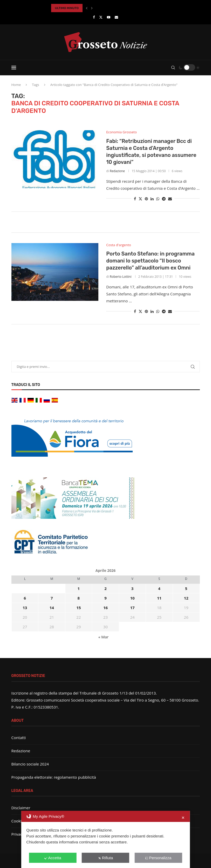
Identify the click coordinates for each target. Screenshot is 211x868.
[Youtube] (109, 17)
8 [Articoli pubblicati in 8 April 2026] (79, 598)
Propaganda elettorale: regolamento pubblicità (54, 777)
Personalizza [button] (158, 858)
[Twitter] (101, 17)
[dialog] (105, 839)
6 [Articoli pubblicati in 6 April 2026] (25, 598)
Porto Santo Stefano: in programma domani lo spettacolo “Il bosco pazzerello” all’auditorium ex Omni (150, 261)
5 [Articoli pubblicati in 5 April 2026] (186, 588)
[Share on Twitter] (140, 199)
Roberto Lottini (121, 277)
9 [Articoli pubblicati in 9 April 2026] (105, 598)
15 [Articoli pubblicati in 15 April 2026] (79, 608)
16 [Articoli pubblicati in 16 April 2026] (105, 608)
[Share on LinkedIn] (152, 199)
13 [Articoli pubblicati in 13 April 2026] (25, 608)
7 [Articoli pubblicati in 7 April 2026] (52, 598)
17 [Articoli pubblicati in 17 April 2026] (132, 608)
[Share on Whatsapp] (158, 199)
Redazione (117, 171)
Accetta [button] (53, 858)
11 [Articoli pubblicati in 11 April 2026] (159, 598)
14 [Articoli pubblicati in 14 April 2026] (52, 608)
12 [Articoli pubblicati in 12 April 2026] (186, 598)
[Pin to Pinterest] (146, 199)
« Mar (103, 637)
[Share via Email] (170, 199)
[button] (87, 8)
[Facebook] (94, 17)
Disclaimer (21, 808)
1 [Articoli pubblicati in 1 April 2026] (79, 588)
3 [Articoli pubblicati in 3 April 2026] (132, 588)
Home (16, 85)
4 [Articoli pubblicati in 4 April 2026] (159, 588)
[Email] (116, 17)
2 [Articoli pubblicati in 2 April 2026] (105, 588)
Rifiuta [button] (106, 858)
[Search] (173, 68)
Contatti (19, 738)
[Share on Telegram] (164, 199)
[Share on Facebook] (135, 199)
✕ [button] (183, 818)
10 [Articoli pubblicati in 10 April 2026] (132, 598)
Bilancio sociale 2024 (30, 764)
